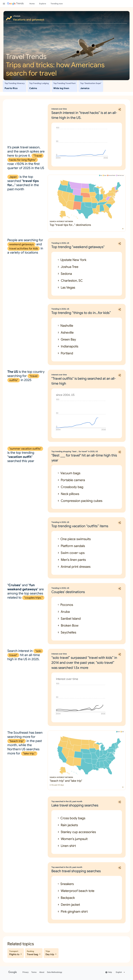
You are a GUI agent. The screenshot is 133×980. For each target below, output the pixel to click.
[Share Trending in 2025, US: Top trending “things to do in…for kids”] (120, 309)
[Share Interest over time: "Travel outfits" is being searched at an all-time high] (120, 375)
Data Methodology (55, 972)
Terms (34, 972)
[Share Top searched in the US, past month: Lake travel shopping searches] (120, 802)
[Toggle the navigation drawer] (4, 4)
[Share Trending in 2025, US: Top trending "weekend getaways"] (120, 244)
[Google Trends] (15, 4)
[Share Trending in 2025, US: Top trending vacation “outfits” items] (120, 523)
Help (109, 972)
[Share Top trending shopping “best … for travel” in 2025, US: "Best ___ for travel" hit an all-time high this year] (120, 452)
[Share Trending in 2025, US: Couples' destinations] (120, 589)
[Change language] (121, 972)
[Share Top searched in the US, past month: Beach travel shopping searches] (120, 868)
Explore (43, 4)
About (42, 972)
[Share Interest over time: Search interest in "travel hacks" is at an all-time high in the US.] (120, 109)
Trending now (57, 4)
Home (32, 4)
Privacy (26, 972)
